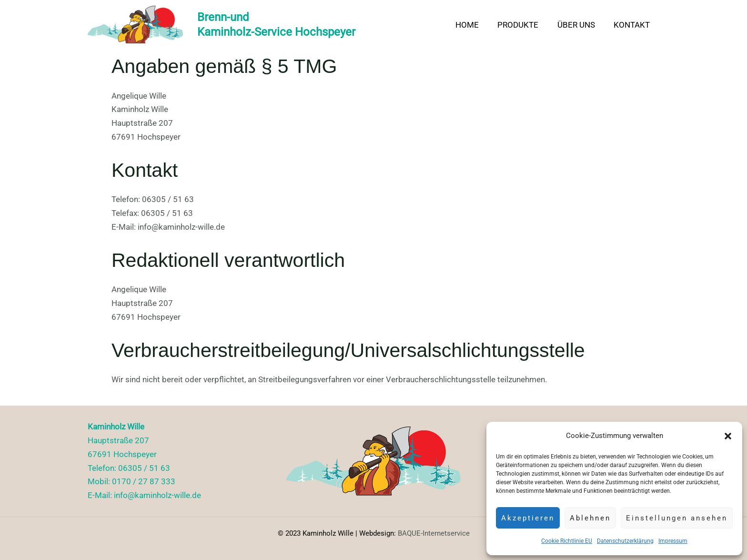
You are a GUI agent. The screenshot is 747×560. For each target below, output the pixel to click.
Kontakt (633, 25)
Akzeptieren (528, 518)
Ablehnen (590, 518)
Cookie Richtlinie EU (567, 541)
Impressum (673, 541)
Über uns (580, 25)
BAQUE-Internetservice (434, 533)
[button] (728, 436)
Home (476, 25)
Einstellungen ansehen (677, 518)
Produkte (525, 25)
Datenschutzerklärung (625, 541)
